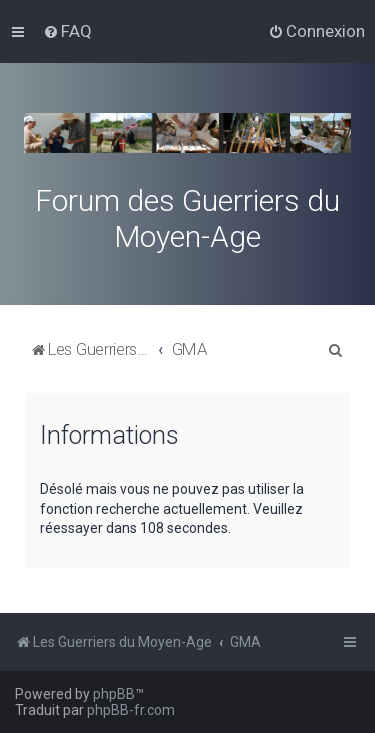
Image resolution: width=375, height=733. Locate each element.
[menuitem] (67, 31)
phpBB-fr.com (131, 710)
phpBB (114, 694)
